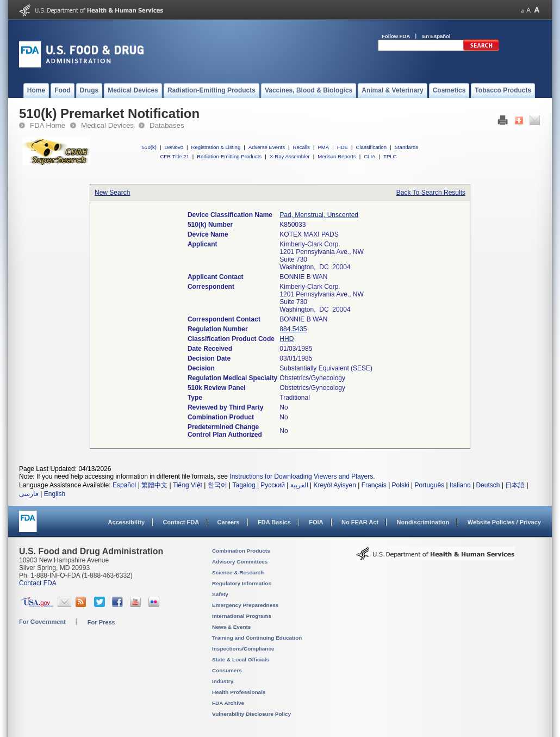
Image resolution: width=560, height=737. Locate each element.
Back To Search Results (431, 193)
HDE (343, 147)
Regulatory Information (242, 583)
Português (429, 485)
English (55, 494)
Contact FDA (181, 522)
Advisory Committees (240, 562)
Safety (220, 594)
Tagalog (244, 485)
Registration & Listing (216, 147)
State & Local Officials (241, 659)
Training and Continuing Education (257, 638)
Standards (407, 147)
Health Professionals (239, 692)
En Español (437, 36)
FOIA (316, 522)
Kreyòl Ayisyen (335, 485)
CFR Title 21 (174, 156)
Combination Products (241, 551)
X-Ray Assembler (290, 156)
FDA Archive (228, 703)
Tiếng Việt (188, 485)
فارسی (29, 494)
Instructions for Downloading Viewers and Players (301, 476)
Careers (229, 522)
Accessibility (126, 522)
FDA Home (48, 125)
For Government (42, 622)
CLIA (369, 156)
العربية (299, 485)
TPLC (390, 156)
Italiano (460, 485)
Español (124, 485)
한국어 (217, 485)
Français (374, 485)
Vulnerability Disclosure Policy (251, 714)
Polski (401, 485)
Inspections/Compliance (243, 649)
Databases (167, 125)
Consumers (227, 670)
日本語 (515, 485)
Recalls (301, 147)
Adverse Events (267, 147)
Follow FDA (396, 36)
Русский (273, 485)
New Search (112, 193)
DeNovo (174, 147)
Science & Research (238, 572)
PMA (323, 147)
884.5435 (293, 329)
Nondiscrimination (423, 522)
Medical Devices (107, 125)
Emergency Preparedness (245, 605)
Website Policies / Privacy (504, 522)
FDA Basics (274, 522)
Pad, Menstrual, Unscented (319, 215)
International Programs (242, 616)
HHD (287, 339)
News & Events (231, 627)
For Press (101, 622)
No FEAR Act (360, 522)
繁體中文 (154, 485)
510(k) (149, 147)
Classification (371, 147)
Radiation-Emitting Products (229, 156)
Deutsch (488, 485)
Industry (223, 681)
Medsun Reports (337, 156)
